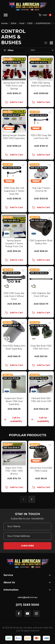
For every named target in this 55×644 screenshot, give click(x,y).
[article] (14, 467)
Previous (23, 499)
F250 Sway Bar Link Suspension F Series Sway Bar (14, 191)
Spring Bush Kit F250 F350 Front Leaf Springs (14, 86)
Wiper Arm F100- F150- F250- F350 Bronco (14, 471)
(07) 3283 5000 (27, 605)
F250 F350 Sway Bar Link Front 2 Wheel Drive (14, 296)
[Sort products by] (41, 50)
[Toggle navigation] (6, 15)
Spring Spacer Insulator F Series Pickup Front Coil (14, 243)
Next (32, 499)
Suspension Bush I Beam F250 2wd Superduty (14, 401)
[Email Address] (27, 536)
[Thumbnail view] (51, 43)
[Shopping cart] (45, 15)
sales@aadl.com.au (27, 597)
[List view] (46, 43)
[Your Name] (27, 526)
